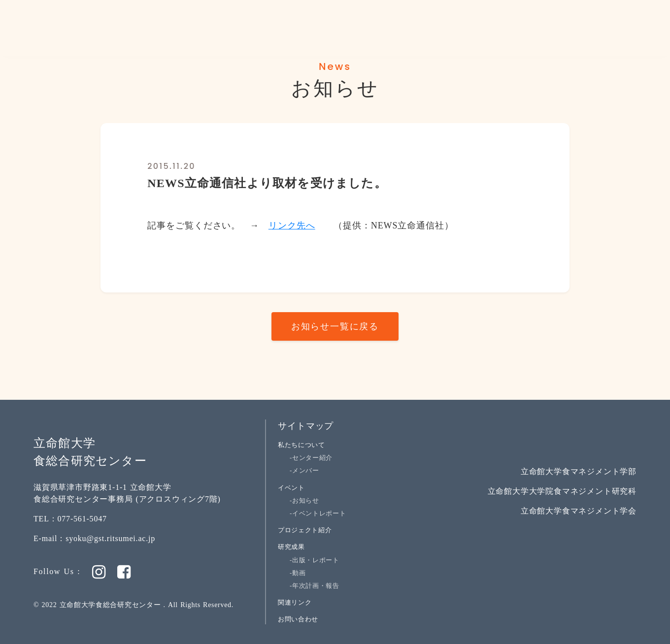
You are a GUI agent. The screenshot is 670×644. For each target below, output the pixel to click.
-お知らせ (304, 500)
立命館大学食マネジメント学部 (579, 471)
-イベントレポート (318, 513)
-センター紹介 (311, 458)
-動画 (298, 573)
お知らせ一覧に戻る (335, 326)
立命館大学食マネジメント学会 (579, 511)
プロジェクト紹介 (305, 530)
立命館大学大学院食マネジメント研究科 (562, 491)
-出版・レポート (315, 560)
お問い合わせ (298, 619)
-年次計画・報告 (315, 586)
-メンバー (304, 470)
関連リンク (295, 602)
